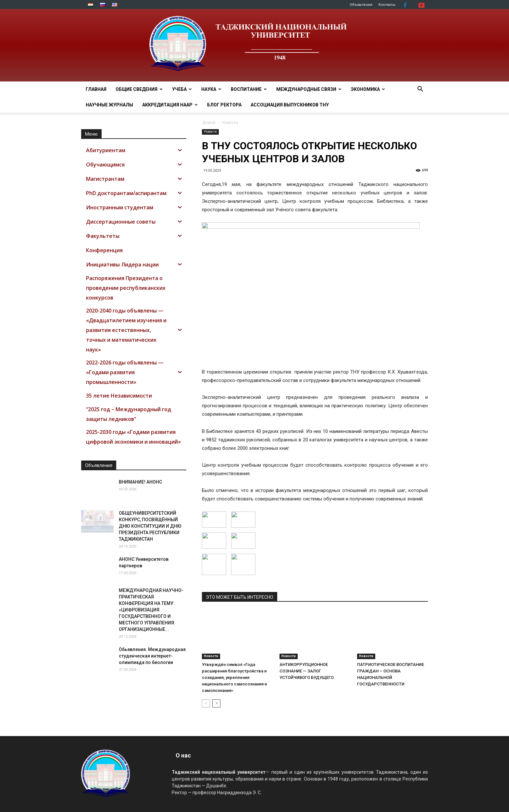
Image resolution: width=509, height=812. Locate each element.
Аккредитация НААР (170, 105)
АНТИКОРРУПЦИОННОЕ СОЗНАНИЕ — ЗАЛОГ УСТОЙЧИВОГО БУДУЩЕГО (307, 671)
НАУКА (211, 89)
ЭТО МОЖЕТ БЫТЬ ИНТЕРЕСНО (240, 597)
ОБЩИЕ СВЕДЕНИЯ (139, 89)
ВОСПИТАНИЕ (249, 89)
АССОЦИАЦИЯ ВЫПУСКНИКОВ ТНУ (290, 105)
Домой (209, 123)
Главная (96, 89)
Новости (210, 132)
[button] (420, 90)
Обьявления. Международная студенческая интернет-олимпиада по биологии (152, 656)
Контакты (387, 5)
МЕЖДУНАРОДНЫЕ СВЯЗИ (309, 89)
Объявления (361, 5)
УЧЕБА (182, 89)
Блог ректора (224, 105)
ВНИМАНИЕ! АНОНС (140, 482)
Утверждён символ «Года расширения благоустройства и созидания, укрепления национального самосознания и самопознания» (234, 677)
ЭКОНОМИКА (368, 89)
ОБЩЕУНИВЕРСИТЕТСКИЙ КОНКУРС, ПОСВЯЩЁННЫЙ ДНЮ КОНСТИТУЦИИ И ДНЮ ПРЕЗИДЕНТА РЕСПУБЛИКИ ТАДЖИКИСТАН (150, 526)
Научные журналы (109, 105)
